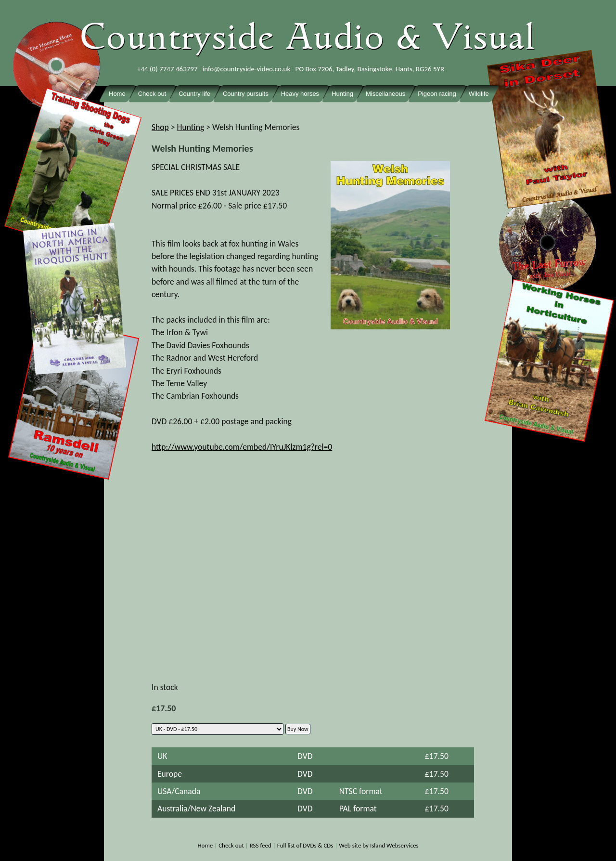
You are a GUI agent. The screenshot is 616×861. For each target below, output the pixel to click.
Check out (231, 845)
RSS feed (261, 845)
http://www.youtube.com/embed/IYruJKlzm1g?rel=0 (242, 447)
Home (205, 845)
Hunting (191, 127)
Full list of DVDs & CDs (305, 845)
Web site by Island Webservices (379, 845)
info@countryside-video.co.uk (247, 69)
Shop (160, 127)
